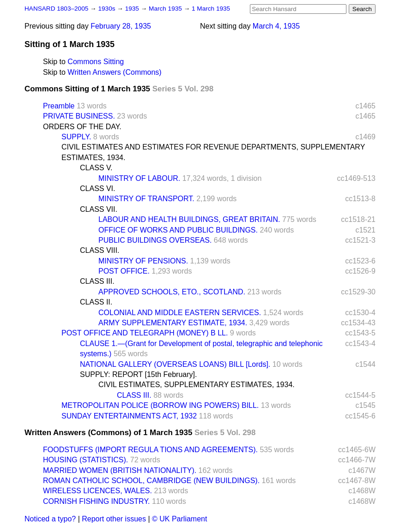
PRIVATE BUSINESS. (79, 116)
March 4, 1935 (276, 26)
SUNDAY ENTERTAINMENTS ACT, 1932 (129, 416)
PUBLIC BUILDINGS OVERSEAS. (155, 240)
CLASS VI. (97, 188)
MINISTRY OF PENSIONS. (143, 261)
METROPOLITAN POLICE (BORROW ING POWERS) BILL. (160, 405)
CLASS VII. (99, 209)
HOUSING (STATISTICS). (85, 460)
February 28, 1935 (121, 26)
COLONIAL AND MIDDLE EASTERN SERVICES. (180, 313)
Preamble (59, 106)
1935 (133, 9)
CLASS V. (96, 168)
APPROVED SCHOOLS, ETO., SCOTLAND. (172, 292)
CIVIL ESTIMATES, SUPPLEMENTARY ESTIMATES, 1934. (197, 385)
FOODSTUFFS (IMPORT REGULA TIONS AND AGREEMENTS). (150, 450)
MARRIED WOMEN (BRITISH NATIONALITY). (120, 470)
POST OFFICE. (124, 271)
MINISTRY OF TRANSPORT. (146, 199)
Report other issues (114, 519)
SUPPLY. (76, 137)
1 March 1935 (211, 9)
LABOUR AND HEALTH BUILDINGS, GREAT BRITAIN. (189, 219)
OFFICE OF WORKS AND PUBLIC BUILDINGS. (178, 230)
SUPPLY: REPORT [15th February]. (138, 374)
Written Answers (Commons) (114, 72)
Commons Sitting (96, 62)
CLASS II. (96, 302)
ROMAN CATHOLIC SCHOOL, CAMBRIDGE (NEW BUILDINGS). (151, 481)
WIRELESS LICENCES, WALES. (97, 491)
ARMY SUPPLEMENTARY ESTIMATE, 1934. (173, 323)
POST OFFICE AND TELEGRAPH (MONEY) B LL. (145, 333)
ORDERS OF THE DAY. (82, 127)
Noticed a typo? (50, 519)
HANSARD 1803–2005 (56, 9)
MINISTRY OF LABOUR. (139, 178)
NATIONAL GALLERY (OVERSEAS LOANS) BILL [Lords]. (175, 364)
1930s (107, 9)
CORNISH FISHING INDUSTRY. (96, 501)
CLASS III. (97, 281)
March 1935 (166, 9)
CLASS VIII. (100, 250)
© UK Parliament (179, 519)
